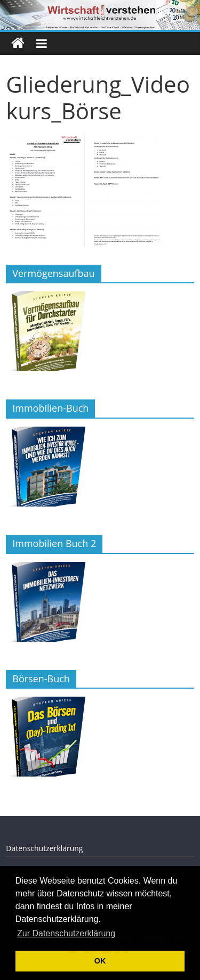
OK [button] (100, 961)
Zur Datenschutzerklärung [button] (66, 933)
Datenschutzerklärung (44, 848)
